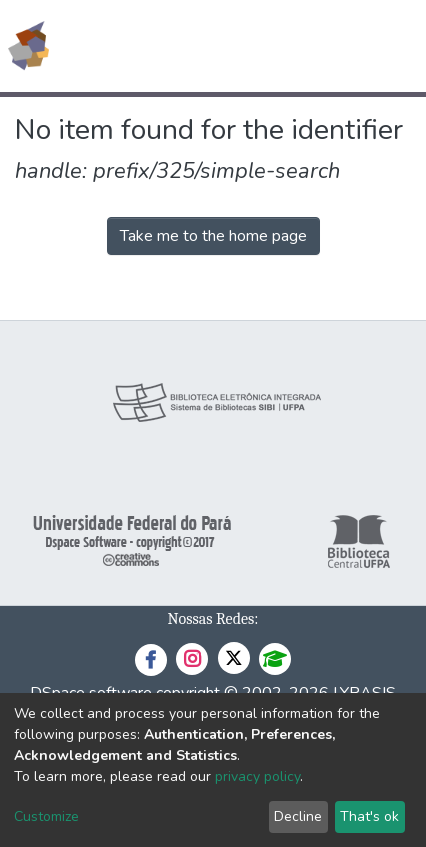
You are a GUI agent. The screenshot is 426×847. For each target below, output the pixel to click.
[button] (294, 46)
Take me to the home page (213, 236)
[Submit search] (265, 46)
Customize (46, 816)
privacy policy (257, 776)
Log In (335, 46)
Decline (298, 816)
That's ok (369, 816)
